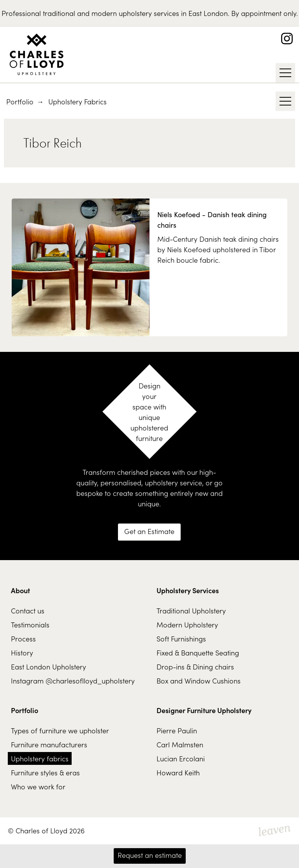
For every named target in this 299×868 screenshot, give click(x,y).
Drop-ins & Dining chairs (195, 667)
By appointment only (264, 13)
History (22, 653)
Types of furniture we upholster (60, 730)
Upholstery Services (188, 590)
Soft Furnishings (181, 639)
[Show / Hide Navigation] (285, 73)
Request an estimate (150, 855)
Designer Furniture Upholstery (204, 710)
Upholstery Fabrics (77, 101)
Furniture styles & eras (45, 772)
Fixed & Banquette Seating (198, 653)
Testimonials (30, 625)
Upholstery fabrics (40, 758)
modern (104, 13)
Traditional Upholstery (191, 611)
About (20, 590)
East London (208, 13)
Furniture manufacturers (49, 744)
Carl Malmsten (180, 744)
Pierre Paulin (177, 730)
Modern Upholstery (187, 625)
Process (23, 639)
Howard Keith (178, 772)
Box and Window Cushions (199, 681)
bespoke (90, 493)
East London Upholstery (48, 667)
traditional (59, 13)
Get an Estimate (149, 531)
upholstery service (173, 482)
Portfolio (20, 101)
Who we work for (38, 786)
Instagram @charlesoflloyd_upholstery (73, 681)
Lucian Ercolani (181, 758)
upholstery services (149, 13)
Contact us (28, 611)
